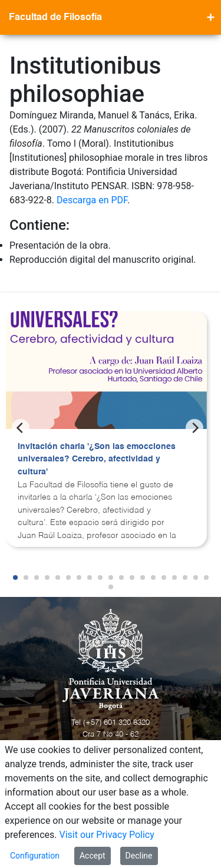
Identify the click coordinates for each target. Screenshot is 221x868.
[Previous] (21, 428)
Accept (93, 856)
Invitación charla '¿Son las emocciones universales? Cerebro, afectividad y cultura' (97, 459)
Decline (139, 856)
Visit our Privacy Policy (107, 835)
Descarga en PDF (92, 200)
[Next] (194, 428)
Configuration (35, 856)
